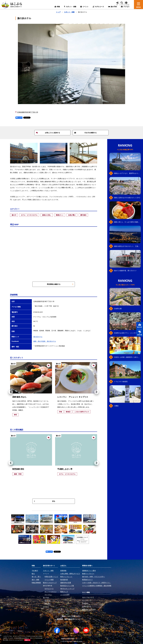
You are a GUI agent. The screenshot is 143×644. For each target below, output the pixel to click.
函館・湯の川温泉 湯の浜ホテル (45, 341)
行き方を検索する (85, 133)
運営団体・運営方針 (64, 619)
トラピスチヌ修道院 (121, 382)
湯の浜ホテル (38, 337)
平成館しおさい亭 (65, 469)
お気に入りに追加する (48, 133)
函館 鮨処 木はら (19, 397)
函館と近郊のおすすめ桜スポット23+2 (127, 198)
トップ (58, 12)
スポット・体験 (69, 12)
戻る (45, 501)
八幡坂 (116, 406)
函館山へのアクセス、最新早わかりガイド (127, 173)
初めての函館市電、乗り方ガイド (125, 271)
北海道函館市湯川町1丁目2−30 (28, 112)
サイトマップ (77, 619)
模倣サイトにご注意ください (72, 616)
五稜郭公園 (118, 309)
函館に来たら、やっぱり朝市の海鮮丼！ (127, 222)
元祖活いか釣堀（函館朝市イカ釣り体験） (127, 357)
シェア (19, 118)
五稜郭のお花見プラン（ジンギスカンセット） (127, 333)
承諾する (27, 640)
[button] (11, 392)
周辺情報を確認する (60, 284)
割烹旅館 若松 (18, 469)
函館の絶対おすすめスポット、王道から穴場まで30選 (127, 246)
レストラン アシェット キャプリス (73, 397)
